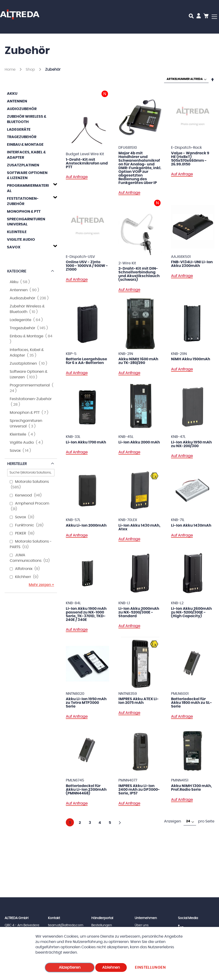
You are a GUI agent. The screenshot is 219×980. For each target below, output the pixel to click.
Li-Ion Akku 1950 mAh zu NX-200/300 (191, 444)
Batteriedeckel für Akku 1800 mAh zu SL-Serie (192, 703)
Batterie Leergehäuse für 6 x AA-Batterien (86, 361)
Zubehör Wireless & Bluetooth (27, 119)
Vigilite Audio (21, 240)
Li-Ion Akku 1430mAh (191, 525)
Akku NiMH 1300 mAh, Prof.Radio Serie (191, 788)
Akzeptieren (70, 967)
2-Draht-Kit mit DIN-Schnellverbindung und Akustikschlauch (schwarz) (139, 274)
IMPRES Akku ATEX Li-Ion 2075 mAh (139, 701)
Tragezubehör (22, 137)
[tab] (31, 188)
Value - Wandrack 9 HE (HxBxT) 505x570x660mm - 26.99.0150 (190, 159)
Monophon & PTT (24, 212)
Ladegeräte (19, 130)
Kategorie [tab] (17, 271)
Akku (12, 94)
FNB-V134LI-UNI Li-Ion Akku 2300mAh (192, 264)
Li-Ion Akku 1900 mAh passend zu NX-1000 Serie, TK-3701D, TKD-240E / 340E (86, 614)
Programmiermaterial (28, 188)
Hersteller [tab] (17, 464)
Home (11, 70)
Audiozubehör (22, 109)
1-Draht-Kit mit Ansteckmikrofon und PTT (87, 163)
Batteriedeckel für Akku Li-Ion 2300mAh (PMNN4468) (86, 790)
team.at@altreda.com (66, 925)
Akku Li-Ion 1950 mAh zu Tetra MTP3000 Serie (86, 703)
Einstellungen (150, 967)
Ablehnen (111, 967)
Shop (31, 70)
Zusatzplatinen (23, 165)
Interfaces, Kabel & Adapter (26, 155)
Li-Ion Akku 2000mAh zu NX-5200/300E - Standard (139, 612)
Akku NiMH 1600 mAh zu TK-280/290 (138, 361)
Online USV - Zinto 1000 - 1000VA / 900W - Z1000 (87, 266)
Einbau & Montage (25, 145)
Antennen (17, 101)
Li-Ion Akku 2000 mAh (139, 442)
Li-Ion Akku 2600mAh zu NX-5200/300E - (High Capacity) (191, 612)
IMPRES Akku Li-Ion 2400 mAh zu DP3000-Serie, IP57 (139, 790)
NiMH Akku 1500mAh (191, 359)
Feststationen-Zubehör (23, 201)
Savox (14, 247)
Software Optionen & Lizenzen (27, 175)
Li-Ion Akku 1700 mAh (86, 442)
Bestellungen (102, 925)
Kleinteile (17, 232)
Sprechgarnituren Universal (26, 222)
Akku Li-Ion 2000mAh (86, 525)
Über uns (142, 925)
